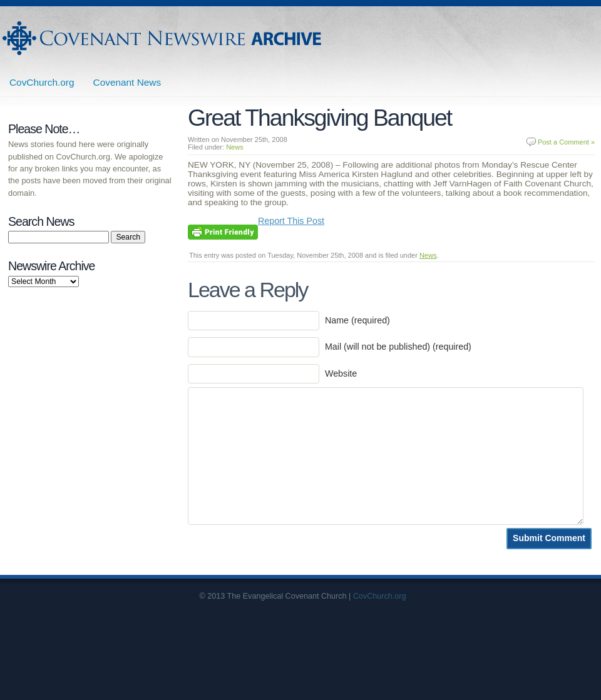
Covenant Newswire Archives (163, 38)
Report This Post (291, 221)
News (235, 147)
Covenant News (127, 82)
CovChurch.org (42, 82)
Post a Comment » (566, 142)
